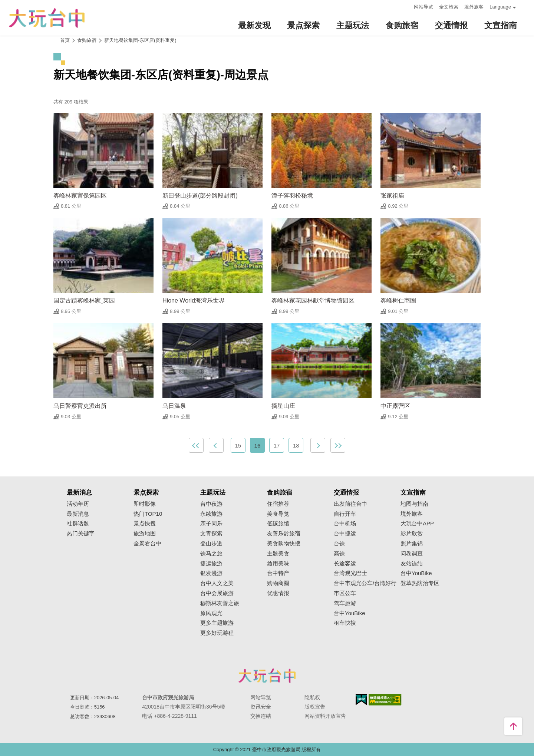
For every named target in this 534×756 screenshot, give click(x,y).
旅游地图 (145, 534)
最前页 (196, 445)
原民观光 (211, 613)
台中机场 (345, 524)
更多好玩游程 (217, 633)
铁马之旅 (211, 554)
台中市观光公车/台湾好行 (365, 583)
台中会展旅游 (217, 593)
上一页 (216, 445)
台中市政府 (267, 676)
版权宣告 (315, 707)
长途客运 (345, 564)
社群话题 (78, 524)
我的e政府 (361, 699)
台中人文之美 (217, 583)
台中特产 (278, 573)
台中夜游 (211, 504)
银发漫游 (211, 573)
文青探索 (211, 534)
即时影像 (145, 504)
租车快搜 (345, 623)
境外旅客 (474, 7)
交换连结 (261, 716)
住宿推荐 (278, 504)
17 (277, 445)
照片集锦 (412, 544)
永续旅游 (211, 514)
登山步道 (211, 544)
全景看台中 (147, 544)
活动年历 (78, 504)
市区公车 (345, 593)
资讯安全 (261, 707)
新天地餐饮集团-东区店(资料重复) (140, 40)
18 (296, 445)
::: (406, 6)
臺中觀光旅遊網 (47, 18)
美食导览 (278, 514)
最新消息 (78, 514)
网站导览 (423, 7)
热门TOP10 (148, 514)
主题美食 (278, 554)
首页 (65, 40)
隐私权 (312, 697)
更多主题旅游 (217, 623)
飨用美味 (278, 564)
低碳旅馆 (278, 524)
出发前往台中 (350, 504)
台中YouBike (350, 613)
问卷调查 (412, 554)
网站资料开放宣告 (325, 716)
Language (500, 7)
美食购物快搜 (284, 544)
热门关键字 (81, 534)
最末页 (338, 445)
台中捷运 (345, 534)
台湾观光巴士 (350, 573)
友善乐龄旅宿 (284, 534)
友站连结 (412, 564)
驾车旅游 (345, 603)
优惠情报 (278, 593)
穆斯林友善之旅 (220, 603)
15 (238, 445)
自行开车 (345, 514)
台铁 (339, 544)
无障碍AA (385, 700)
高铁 (339, 554)
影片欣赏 (412, 534)
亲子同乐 (211, 524)
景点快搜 (145, 524)
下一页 (318, 445)
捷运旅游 (211, 564)
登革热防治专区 (420, 583)
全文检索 (449, 7)
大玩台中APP (417, 524)
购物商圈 (278, 583)
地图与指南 (414, 504)
